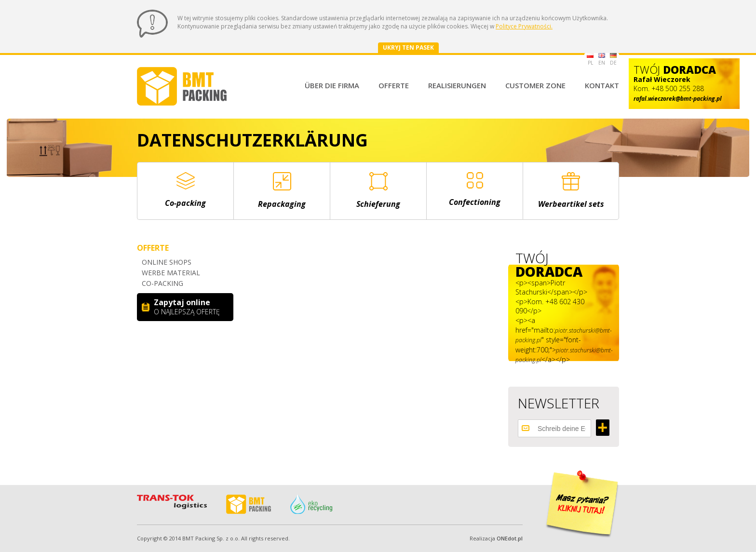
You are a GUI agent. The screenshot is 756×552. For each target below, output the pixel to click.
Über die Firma (332, 85)
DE (613, 60)
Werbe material (171, 273)
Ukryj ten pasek (408, 47)
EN (602, 60)
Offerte (394, 85)
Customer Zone (535, 85)
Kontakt (602, 85)
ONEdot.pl (510, 538)
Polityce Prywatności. (524, 26)
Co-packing (162, 283)
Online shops (167, 262)
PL (590, 60)
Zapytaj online (190, 307)
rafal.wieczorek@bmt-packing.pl (678, 99)
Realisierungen (457, 85)
